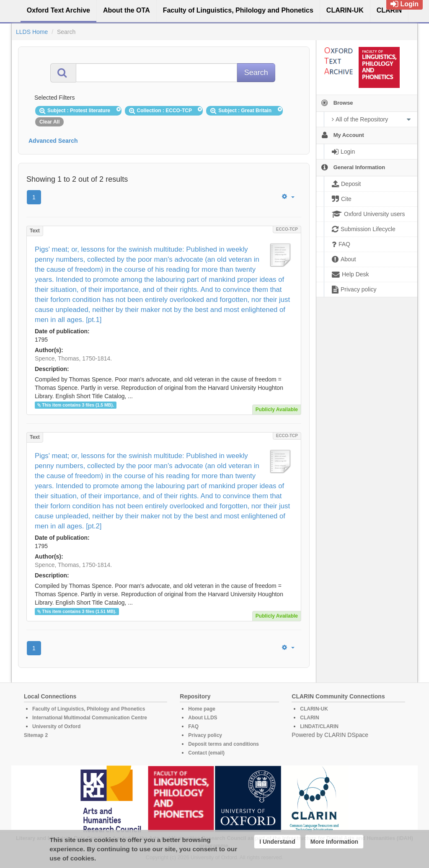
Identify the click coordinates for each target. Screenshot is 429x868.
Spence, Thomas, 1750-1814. (73, 358)
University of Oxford (56, 726)
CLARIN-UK (314, 709)
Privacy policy (205, 735)
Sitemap (34, 735)
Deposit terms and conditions (224, 744)
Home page (202, 709)
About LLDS (203, 718)
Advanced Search (53, 141)
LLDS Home (32, 32)
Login (404, 4)
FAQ (193, 726)
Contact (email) (206, 753)
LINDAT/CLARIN (319, 726)
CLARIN (309, 718)
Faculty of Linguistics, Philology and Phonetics (89, 709)
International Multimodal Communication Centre (90, 718)
